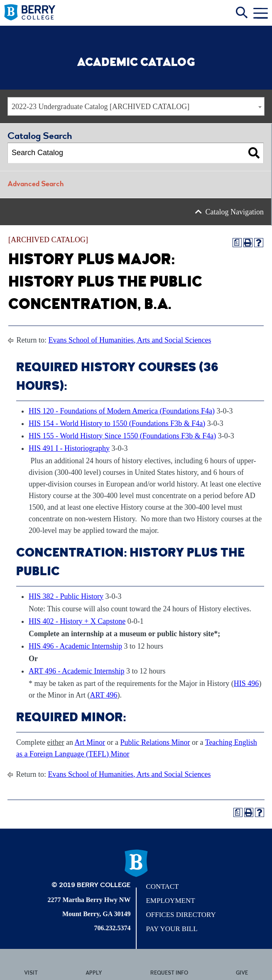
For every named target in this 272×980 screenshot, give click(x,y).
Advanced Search (36, 185)
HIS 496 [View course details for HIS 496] (246, 683)
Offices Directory (181, 915)
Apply (94, 974)
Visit (31, 974)
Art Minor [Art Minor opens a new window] (90, 742)
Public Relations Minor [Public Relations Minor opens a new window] (155, 742)
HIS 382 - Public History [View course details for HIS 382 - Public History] (66, 596)
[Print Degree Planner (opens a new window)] (237, 243)
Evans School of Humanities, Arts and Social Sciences (130, 340)
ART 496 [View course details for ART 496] (103, 695)
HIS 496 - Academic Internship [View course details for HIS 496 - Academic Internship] (75, 646)
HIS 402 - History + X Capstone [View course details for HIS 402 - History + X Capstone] (77, 621)
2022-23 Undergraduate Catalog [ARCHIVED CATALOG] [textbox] (100, 107)
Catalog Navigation (235, 212)
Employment (170, 901)
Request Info (169, 974)
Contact (162, 886)
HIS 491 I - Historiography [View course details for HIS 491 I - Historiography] (69, 448)
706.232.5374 (112, 928)
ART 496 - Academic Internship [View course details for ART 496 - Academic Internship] (77, 671)
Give (242, 974)
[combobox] (136, 106)
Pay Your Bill (172, 929)
